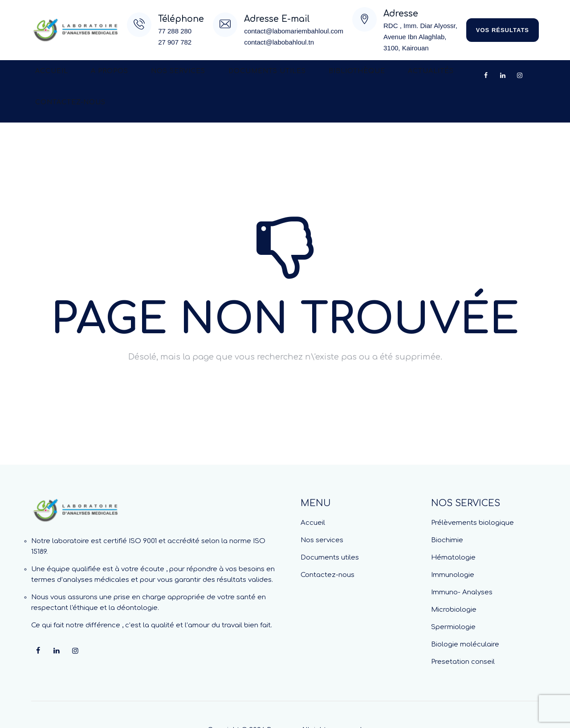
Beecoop (282, 699)
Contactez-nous (444, 76)
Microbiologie (454, 579)
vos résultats (503, 30)
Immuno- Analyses (462, 561)
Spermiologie (453, 596)
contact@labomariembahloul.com (294, 31)
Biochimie (447, 509)
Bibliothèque (310, 76)
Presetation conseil (463, 631)
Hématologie (453, 526)
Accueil (46, 76)
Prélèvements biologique (472, 492)
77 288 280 (175, 31)
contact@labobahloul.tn (279, 42)
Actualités (374, 76)
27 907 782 (175, 42)
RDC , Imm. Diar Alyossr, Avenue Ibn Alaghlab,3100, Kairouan (420, 37)
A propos (94, 76)
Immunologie (453, 544)
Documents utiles (231, 76)
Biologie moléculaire (465, 613)
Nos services (152, 76)
